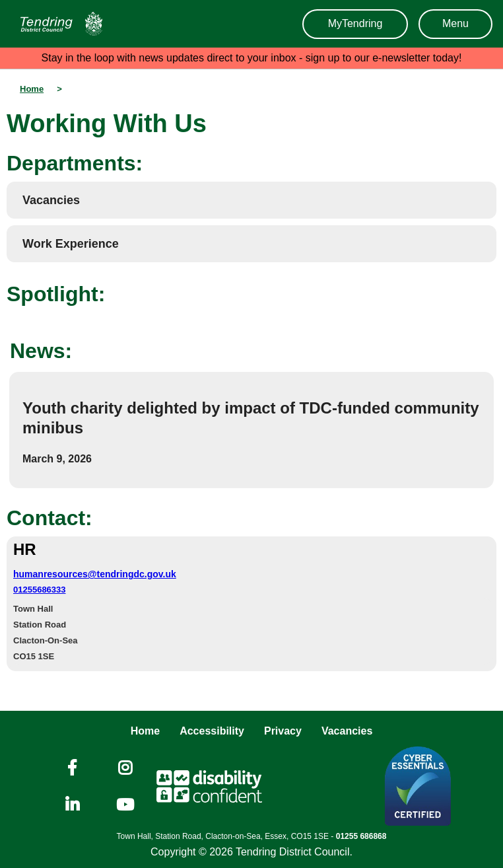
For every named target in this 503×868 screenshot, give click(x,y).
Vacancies (347, 731)
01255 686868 (361, 836)
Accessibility (212, 731)
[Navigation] (58, 24)
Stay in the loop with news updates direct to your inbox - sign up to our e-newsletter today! (252, 58)
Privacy (283, 731)
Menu (455, 23)
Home (145, 731)
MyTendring (355, 23)
